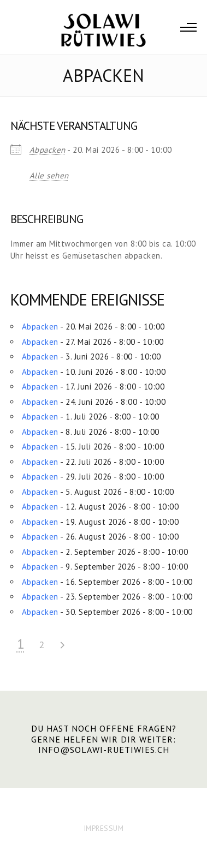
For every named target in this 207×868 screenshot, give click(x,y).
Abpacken (48, 150)
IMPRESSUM (104, 828)
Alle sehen (49, 175)
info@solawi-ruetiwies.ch (104, 750)
